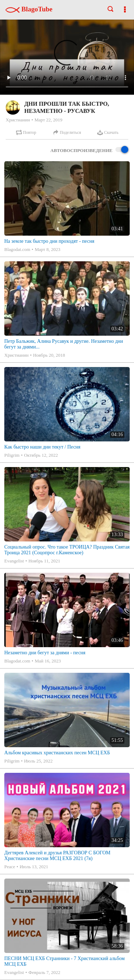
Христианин (18, 120)
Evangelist (14, 561)
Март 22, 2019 (48, 120)
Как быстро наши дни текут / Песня (42, 447)
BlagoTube (29, 9)
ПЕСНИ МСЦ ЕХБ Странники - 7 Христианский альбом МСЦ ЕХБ (64, 961)
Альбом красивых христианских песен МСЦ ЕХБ (57, 753)
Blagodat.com (17, 249)
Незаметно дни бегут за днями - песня (45, 653)
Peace (10, 867)
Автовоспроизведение (89, 150)
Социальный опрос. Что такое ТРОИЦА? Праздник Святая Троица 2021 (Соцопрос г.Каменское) (67, 550)
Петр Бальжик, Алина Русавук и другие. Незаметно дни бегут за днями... (64, 344)
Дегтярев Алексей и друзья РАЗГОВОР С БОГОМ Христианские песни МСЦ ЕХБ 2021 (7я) (57, 856)
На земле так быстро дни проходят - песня (49, 241)
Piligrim (12, 455)
